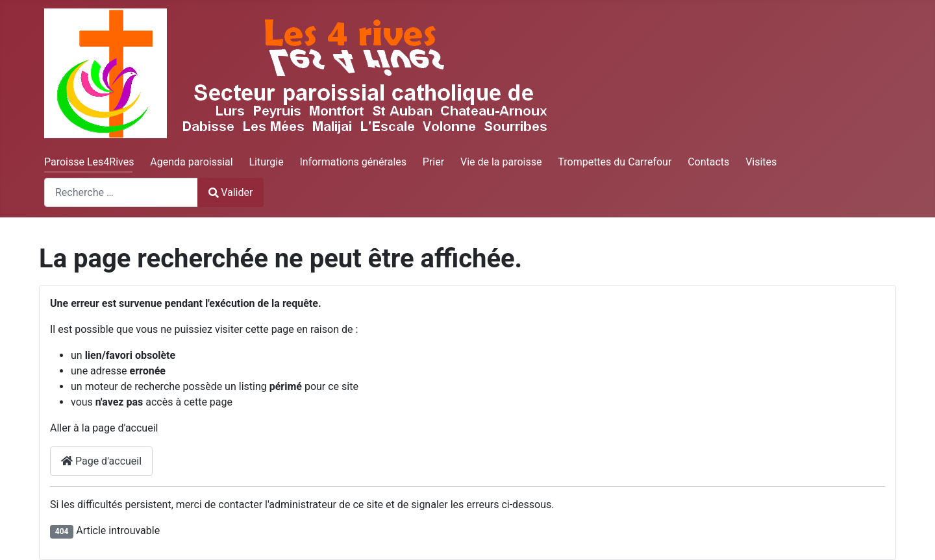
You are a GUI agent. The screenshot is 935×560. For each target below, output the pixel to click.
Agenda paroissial (191, 162)
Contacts (708, 162)
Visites (761, 162)
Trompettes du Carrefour (615, 162)
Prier (433, 162)
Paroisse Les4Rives (89, 162)
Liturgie (266, 162)
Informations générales (353, 162)
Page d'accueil (101, 461)
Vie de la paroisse (501, 162)
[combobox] (121, 192)
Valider (231, 192)
